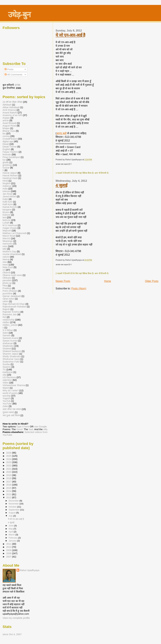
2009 (9, 550)
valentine (7, 380)
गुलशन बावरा (8, 412)
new (5, 262)
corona (6, 136)
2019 (9, 475)
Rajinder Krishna (11, 312)
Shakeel (7, 349)
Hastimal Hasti (10, 178)
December (14, 501)
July (11, 516)
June (11, 526)
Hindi (5, 181)
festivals (7, 155)
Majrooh (7, 231)
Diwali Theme (10, 147)
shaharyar (8, 343)
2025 (9, 456)
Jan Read (8, 194)
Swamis (7, 367)
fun (4, 160)
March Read (9, 236)
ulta (5, 375)
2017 (9, 482)
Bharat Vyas (9, 131)
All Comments (13, 74)
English (6, 149)
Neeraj (6, 259)
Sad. (31, 429)
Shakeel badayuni (12, 351)
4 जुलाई (61, 185)
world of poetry (10, 393)
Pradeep (7, 288)
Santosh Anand (10, 338)
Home (108, 281)
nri (4, 270)
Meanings (8, 241)
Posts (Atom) (79, 288)
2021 (9, 469)
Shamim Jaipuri (11, 354)
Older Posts (152, 281)
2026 (9, 453)
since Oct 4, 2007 (12, 634)
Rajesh (6, 309)
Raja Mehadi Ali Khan (14, 304)
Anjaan (6, 118)
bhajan (6, 128)
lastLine (7, 220)
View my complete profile (16, 618)
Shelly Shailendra (12, 356)
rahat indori (8, 299)
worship (7, 396)
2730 (18, 85)
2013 (9, 494)
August (12, 513)
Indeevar (7, 186)
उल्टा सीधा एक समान (12, 409)
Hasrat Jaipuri (10, 173)
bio (4, 134)
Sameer (7, 335)
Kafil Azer (8, 202)
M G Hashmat (10, 225)
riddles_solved (10, 325)
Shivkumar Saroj (11, 359)
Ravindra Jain (10, 314)
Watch (6, 388)
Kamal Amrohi (10, 207)
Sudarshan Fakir (11, 362)
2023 (9, 462)
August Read (9, 126)
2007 (9, 557)
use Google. (41, 426)
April (11, 532)
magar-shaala (10, 228)
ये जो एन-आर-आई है (70, 35)
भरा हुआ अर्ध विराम (11, 415)
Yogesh (6, 398)
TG (4, 370)
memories (8, 244)
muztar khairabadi (12, 254)
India (5, 189)
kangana (7, 210)
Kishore (7, 215)
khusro (6, 212)
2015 (9, 488)
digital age (8, 141)
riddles (6, 322)
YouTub (7, 401)
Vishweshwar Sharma (14, 385)
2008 (9, 553)
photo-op (7, 283)
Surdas (6, 364)
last (4, 217)
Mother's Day (9, 252)
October (13, 507)
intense (6, 191)
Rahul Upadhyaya (30, 570)
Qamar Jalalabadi (12, 296)
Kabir (5, 199)
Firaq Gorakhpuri (11, 157)
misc (5, 246)
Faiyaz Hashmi (10, 152)
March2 (6, 238)
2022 (9, 466)
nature (6, 257)
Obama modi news (12, 275)
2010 (9, 547)
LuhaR (6, 223)
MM (5, 249)
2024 (9, 459)
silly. (46, 429)
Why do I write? (11, 390)
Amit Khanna (9, 110)
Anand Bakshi (10, 113)
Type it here (23, 426)
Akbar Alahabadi (11, 107)
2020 (9, 472)
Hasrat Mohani (10, 176)
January (13, 541)
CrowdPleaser (10, 139)
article (6, 120)
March (12, 535)
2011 (9, 544)
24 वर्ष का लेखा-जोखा (12, 102)
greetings (7, 165)
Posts (9, 69)
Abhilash (7, 105)
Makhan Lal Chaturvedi (15, 233)
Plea (5, 286)
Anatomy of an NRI (12, 115)
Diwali (6, 144)
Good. (20, 429)
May (11, 529)
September (14, 510)
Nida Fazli (8, 267)
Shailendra (8, 346)
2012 (9, 498)
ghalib (6, 162)
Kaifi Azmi (8, 204)
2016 (9, 485)
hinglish (7, 183)
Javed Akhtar (9, 196)
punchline (8, 293)
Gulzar (6, 168)
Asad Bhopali (10, 123)
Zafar (5, 406)
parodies (7, 280)
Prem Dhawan (10, 291)
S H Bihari (8, 330)
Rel (4, 317)
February (13, 538)
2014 (9, 491)
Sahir (5, 333)
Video (6, 383)
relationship (9, 320)
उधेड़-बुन (19, 15)
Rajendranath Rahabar (14, 307)
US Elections (9, 377)
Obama (6, 273)
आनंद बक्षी (61, 133)
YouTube (7, 404)
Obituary (7, 278)
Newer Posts (63, 281)
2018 (9, 478)
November (14, 504)
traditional (8, 372)
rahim (5, 301)
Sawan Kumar (10, 341)
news (5, 265)
